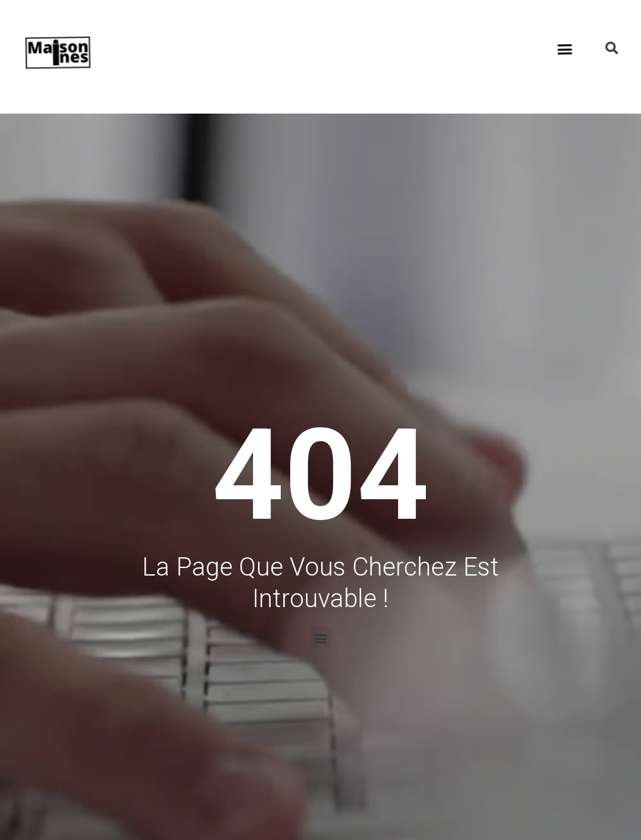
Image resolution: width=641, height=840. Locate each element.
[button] (533, 26)
